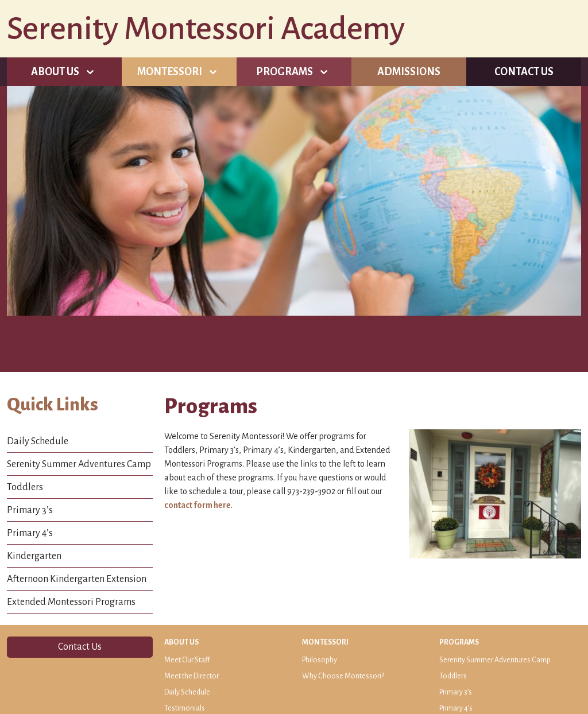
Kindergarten (34, 556)
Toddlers (25, 487)
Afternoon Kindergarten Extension (77, 579)
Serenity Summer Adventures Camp (79, 464)
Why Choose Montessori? (343, 676)
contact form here (198, 505)
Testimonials (185, 708)
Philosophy (320, 660)
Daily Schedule (38, 441)
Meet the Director (192, 676)
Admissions (409, 72)
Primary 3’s (30, 510)
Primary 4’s (30, 533)
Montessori (170, 72)
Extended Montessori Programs (71, 602)
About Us (55, 72)
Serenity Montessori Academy (206, 29)
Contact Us (524, 72)
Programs (285, 72)
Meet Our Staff (187, 660)
